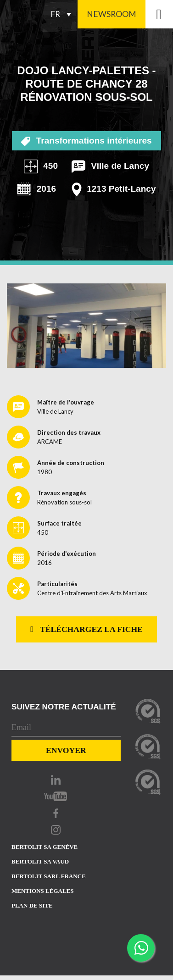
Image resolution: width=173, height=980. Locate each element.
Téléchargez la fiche (86, 629)
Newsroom (112, 14)
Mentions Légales (42, 891)
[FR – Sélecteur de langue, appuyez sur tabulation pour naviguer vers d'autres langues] (63, 14)
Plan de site (32, 905)
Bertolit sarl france (49, 876)
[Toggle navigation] (159, 14)
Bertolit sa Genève (45, 847)
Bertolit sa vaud (40, 861)
